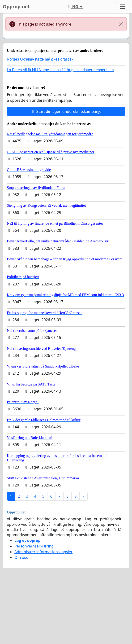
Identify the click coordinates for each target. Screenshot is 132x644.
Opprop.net (16, 7)
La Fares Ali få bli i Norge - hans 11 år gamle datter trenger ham (60, 70)
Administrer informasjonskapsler (43, 552)
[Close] (121, 24)
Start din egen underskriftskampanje (66, 111)
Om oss (21, 557)
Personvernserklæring (34, 546)
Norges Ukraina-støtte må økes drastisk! (41, 59)
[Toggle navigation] (123, 7)
